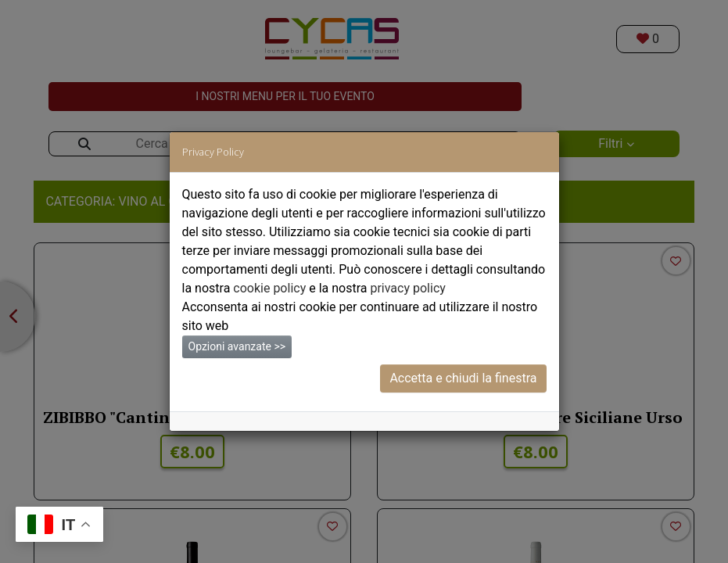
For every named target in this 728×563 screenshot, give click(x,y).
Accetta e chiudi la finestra (463, 378)
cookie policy (269, 288)
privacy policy (407, 288)
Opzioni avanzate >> (237, 346)
